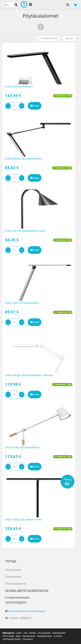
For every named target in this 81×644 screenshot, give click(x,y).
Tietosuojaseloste (15, 584)
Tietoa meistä (13, 570)
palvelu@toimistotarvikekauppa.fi (27, 611)
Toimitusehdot (13, 577)
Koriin (35, 106)
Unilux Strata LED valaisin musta (23, 520)
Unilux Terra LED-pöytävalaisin (22, 303)
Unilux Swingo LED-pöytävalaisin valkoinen (29, 375)
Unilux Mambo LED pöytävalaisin (23, 159)
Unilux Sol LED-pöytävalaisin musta (25, 231)
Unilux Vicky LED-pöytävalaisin (22, 447)
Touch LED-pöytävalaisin (19, 87)
